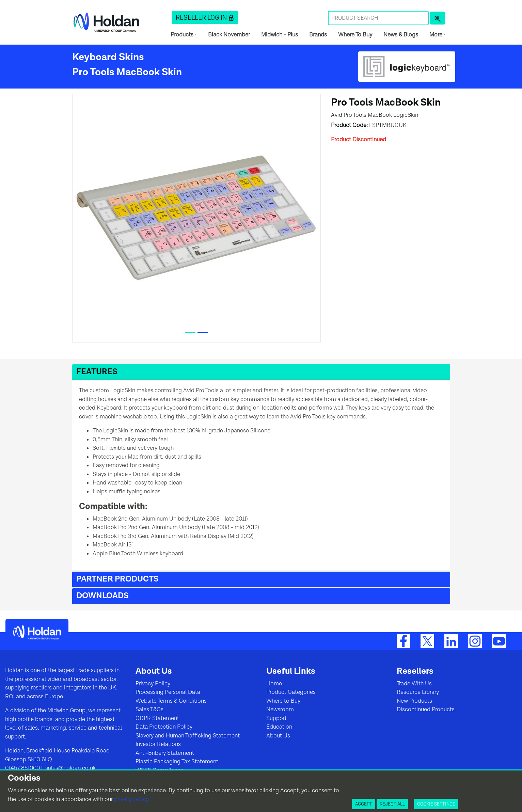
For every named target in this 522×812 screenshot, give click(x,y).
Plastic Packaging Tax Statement (177, 762)
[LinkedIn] (451, 641)
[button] (205, 17)
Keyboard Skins (108, 57)
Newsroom (280, 710)
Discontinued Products (426, 710)
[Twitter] (427, 641)
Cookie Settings (436, 804)
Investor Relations (158, 744)
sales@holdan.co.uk (70, 768)
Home (274, 684)
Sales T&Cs (149, 710)
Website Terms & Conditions (171, 701)
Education (279, 727)
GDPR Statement (157, 718)
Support (276, 718)
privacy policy (131, 799)
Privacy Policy (153, 684)
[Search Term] (378, 18)
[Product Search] (438, 18)
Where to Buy (283, 701)
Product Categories (291, 692)
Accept (364, 804)
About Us (278, 736)
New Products (414, 701)
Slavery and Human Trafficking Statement (188, 736)
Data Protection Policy (164, 727)
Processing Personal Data (168, 692)
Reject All (392, 804)
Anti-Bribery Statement (165, 753)
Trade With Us (414, 684)
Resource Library (418, 692)
